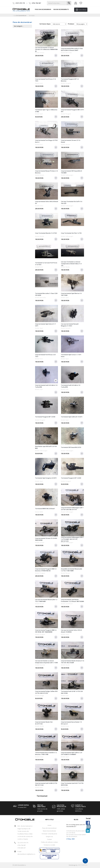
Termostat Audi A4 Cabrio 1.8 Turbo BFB (71, 386)
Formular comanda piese (49, 834)
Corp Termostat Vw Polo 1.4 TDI (71, 233)
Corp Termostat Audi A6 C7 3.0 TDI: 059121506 (72, 784)
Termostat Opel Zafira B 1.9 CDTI (72, 417)
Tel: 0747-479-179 (23, 843)
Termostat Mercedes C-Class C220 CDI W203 (46, 294)
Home (49, 825)
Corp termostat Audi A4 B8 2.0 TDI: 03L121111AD (46, 784)
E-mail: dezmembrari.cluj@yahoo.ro (26, 853)
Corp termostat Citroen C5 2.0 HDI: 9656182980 (46, 539)
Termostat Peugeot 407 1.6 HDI (45, 417)
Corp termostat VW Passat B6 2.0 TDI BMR (71, 172)
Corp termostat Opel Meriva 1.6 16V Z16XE (71, 294)
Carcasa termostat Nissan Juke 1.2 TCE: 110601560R (46, 600)
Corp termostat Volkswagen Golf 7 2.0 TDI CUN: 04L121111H (72, 509)
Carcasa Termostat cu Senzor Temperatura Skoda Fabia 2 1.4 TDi (71, 264)
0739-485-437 (22, 848)
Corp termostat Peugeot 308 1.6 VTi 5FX (72, 111)
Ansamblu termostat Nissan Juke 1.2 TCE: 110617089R (72, 570)
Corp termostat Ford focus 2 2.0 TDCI (45, 356)
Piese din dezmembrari (44, 9)
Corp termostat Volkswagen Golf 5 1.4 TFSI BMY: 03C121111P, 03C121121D (72, 539)
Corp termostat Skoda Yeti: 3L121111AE (44, 723)
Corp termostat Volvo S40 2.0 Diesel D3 (47, 202)
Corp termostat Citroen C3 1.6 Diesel (71, 141)
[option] (76, 833)
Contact (49, 839)
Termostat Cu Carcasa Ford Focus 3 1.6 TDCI (46, 264)
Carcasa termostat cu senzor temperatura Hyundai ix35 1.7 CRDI (46, 662)
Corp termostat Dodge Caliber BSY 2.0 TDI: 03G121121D (46, 692)
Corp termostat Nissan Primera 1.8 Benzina (46, 172)
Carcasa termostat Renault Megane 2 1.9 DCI (70, 325)
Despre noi (49, 837)
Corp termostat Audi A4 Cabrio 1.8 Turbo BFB (46, 386)
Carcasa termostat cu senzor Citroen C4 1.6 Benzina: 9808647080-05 (47, 49)
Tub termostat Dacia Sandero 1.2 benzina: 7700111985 (46, 753)
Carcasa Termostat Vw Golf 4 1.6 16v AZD (71, 202)
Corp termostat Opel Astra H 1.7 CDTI (45, 325)
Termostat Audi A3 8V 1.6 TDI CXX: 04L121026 (72, 692)
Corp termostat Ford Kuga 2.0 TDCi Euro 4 (46, 141)
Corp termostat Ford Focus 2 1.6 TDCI (45, 80)
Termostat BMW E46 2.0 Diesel (45, 509)
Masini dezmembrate (62, 9)
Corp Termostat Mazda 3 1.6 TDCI (46, 233)
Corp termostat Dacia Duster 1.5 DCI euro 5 (71, 723)
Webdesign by (78, 865)
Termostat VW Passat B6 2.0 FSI (71, 447)
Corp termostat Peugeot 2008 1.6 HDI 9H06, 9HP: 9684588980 (46, 631)
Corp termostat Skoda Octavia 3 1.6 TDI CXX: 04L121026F (72, 662)
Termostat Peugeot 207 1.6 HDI (71, 478)
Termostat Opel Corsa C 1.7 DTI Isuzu (71, 356)
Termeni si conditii (49, 845)
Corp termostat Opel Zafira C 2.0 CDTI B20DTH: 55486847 (71, 753)
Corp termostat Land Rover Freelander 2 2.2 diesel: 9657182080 (72, 600)
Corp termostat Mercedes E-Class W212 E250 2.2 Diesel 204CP (72, 49)
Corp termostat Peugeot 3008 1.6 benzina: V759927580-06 (46, 570)
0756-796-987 (22, 845)
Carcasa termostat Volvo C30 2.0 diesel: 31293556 (71, 631)
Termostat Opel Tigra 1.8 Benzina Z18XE (46, 111)
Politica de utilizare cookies (49, 842)
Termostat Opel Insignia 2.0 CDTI (46, 478)
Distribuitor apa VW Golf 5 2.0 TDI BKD (46, 447)
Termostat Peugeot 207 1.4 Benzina (70, 80)
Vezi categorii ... (19, 26)
